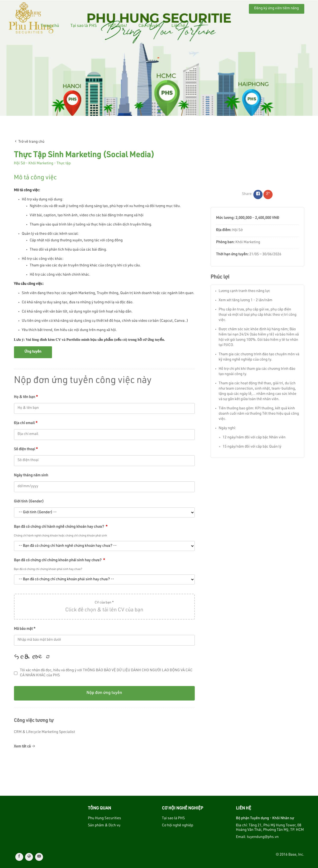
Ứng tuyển (33, 352)
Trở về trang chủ (29, 142)
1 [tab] (159, 111)
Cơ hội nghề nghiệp (178, 826)
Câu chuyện (200, 8)
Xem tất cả (25, 747)
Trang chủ (101, 8)
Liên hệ (229, 8)
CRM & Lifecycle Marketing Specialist (44, 732)
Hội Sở (20, 164)
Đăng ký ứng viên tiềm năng (277, 9)
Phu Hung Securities (104, 819)
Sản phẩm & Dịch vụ (104, 826)
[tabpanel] (159, 58)
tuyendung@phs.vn (263, 837)
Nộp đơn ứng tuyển (104, 693)
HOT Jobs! (168, 8)
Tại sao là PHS (134, 8)
